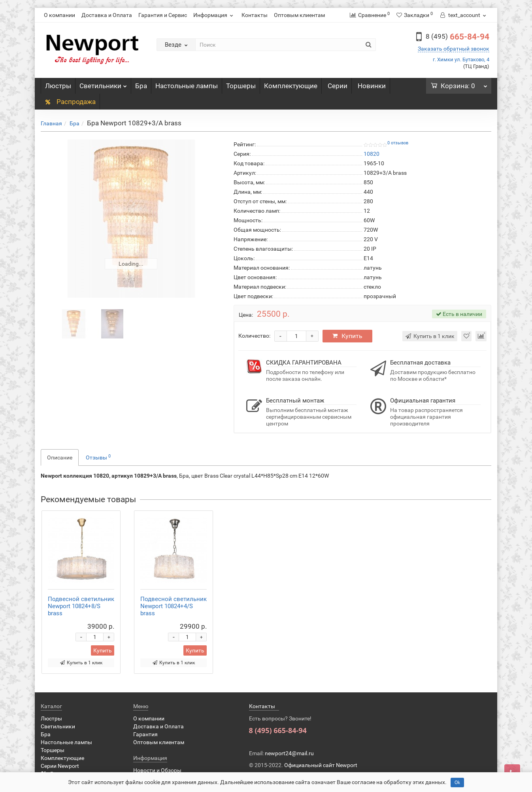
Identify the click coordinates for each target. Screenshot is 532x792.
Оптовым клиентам (299, 15)
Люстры (58, 86)
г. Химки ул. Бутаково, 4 (461, 60)
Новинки (372, 86)
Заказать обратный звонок (454, 49)
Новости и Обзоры (157, 770)
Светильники (103, 84)
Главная (51, 123)
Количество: (254, 336)
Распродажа (70, 102)
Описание (60, 457)
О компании (59, 15)
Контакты (255, 15)
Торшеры (241, 86)
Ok (457, 783)
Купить (347, 336)
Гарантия (145, 734)
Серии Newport (60, 766)
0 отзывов (398, 143)
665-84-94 (457, 37)
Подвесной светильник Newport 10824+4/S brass (174, 606)
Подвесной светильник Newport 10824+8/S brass (81, 606)
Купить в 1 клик (81, 663)
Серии (338, 86)
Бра (141, 86)
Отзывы (98, 457)
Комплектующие (291, 86)
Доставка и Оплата (107, 15)
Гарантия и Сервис (163, 15)
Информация (214, 15)
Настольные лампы (187, 86)
